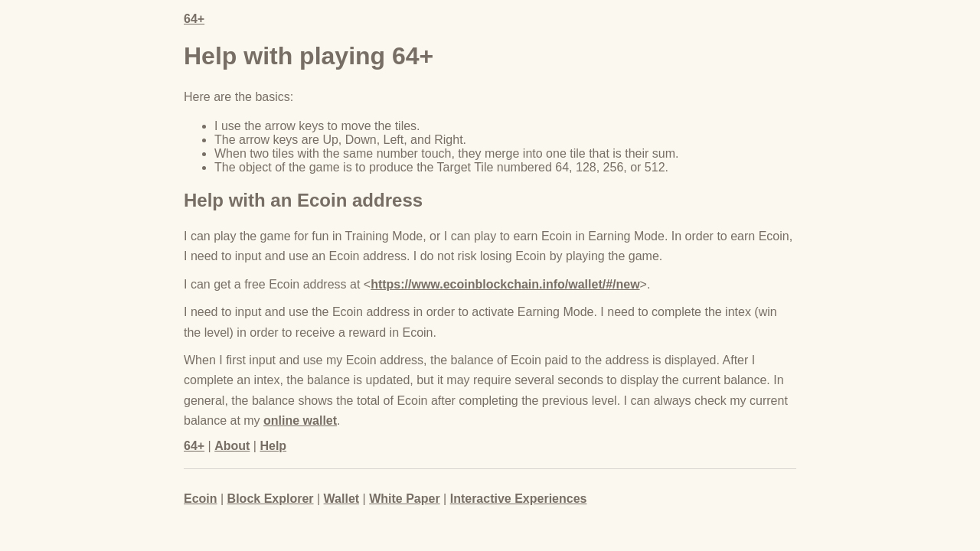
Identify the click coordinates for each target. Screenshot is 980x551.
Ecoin (201, 499)
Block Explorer (271, 499)
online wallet (300, 421)
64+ (194, 19)
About (232, 446)
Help (273, 446)
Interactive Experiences (519, 499)
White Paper (404, 499)
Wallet (342, 499)
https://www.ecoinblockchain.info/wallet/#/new (505, 284)
